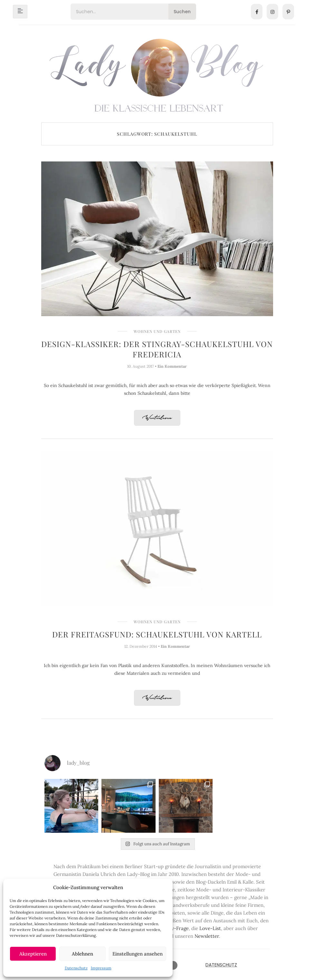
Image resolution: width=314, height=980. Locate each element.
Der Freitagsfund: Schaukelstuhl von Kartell (157, 634)
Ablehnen (82, 954)
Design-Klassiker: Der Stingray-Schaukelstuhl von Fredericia (157, 349)
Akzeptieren (33, 954)
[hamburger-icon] (20, 12)
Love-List (210, 928)
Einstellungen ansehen (138, 954)
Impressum (101, 968)
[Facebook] (257, 12)
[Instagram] (272, 12)
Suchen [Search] (182, 12)
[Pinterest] (288, 12)
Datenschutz (76, 968)
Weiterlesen (157, 418)
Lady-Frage (176, 928)
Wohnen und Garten (157, 331)
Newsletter (207, 936)
